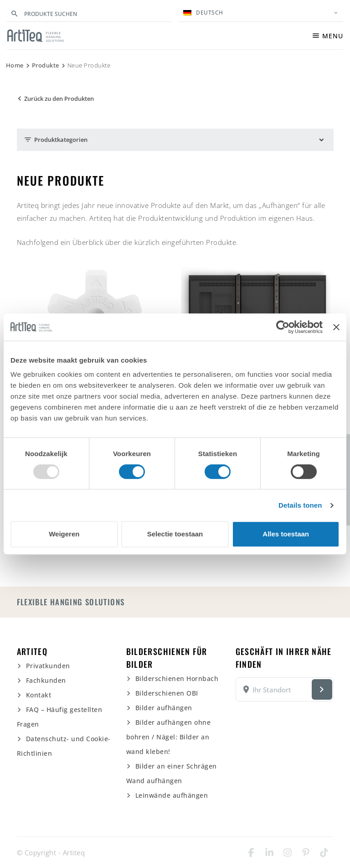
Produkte (46, 65)
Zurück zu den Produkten (54, 99)
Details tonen (300, 505)
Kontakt (39, 695)
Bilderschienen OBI (167, 693)
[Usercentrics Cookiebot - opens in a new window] (283, 327)
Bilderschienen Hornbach (177, 678)
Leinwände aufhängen (172, 795)
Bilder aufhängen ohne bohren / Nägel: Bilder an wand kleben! (169, 737)
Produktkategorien (56, 140)
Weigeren (64, 534)
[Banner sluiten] (336, 327)
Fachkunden (46, 680)
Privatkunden (48, 666)
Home (15, 65)
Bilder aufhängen (164, 708)
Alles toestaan (286, 534)
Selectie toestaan (175, 534)
